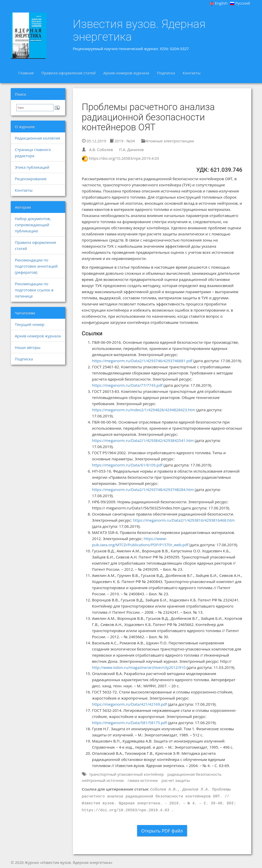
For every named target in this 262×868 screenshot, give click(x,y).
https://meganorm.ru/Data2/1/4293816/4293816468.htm (184, 520)
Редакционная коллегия (37, 138)
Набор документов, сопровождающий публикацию (33, 225)
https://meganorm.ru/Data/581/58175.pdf (130, 723)
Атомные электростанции (167, 141)
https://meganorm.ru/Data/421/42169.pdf (130, 704)
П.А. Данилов (131, 150)
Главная (26, 73)
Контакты (192, 73)
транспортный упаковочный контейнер (126, 774)
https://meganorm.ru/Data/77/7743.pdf (127, 385)
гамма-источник (143, 780)
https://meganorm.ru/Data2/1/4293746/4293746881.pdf (142, 361)
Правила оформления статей (68, 73)
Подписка (166, 73)
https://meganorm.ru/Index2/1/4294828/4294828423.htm (144, 410)
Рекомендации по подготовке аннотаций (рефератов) (36, 266)
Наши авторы (28, 347)
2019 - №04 (122, 141)
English (219, 3)
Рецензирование (31, 179)
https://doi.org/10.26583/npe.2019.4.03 (124, 158)
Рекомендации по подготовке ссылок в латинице (34, 290)
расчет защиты (176, 780)
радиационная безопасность (194, 774)
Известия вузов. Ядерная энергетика (139, 30)
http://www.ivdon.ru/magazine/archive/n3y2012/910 (139, 667)
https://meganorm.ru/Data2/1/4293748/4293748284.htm (143, 489)
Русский (240, 3)
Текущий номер (30, 324)
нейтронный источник (103, 780)
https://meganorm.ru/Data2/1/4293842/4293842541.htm (143, 440)
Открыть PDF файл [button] (162, 831)
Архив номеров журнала (126, 73)
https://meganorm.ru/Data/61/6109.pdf (127, 465)
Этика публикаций (32, 167)
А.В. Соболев (101, 150)
